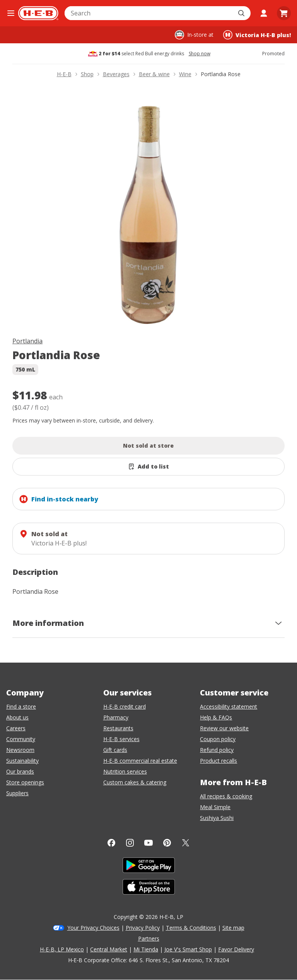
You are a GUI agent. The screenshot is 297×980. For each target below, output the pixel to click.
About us (17, 717)
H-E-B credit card (125, 706)
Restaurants (118, 728)
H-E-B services (121, 739)
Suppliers (17, 793)
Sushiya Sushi (217, 818)
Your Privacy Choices (93, 928)
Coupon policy (218, 739)
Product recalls (218, 761)
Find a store (21, 706)
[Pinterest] (167, 843)
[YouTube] (148, 843)
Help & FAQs (216, 717)
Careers (16, 728)
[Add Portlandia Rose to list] (148, 467)
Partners (149, 938)
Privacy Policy (143, 928)
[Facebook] (111, 843)
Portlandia (27, 341)
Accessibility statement (229, 706)
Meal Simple (215, 807)
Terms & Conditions (191, 928)
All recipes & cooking (226, 796)
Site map (233, 928)
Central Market (109, 949)
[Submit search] (242, 13)
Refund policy (217, 750)
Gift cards (115, 750)
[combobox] (149, 13)
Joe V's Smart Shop (188, 949)
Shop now (200, 54)
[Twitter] (186, 843)
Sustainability (22, 761)
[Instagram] (130, 843)
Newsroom (20, 750)
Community (21, 739)
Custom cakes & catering (135, 782)
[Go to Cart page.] (284, 13)
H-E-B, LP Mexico (62, 949)
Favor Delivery (236, 949)
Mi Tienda (146, 949)
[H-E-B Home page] (38, 13)
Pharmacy (116, 717)
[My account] (264, 13)
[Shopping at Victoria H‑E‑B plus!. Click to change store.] (257, 35)
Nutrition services (125, 771)
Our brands (20, 771)
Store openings (25, 782)
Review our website (224, 728)
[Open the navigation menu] (11, 13)
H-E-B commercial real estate (140, 761)
